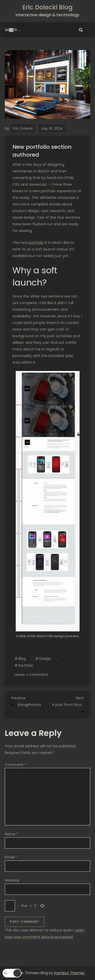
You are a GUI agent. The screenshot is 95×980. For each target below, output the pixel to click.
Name (12, 834)
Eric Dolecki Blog (48, 7)
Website (12, 880)
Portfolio (26, 665)
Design (45, 659)
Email (11, 857)
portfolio (36, 243)
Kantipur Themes (69, 973)
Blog (22, 659)
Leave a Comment (32, 674)
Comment (16, 765)
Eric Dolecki (23, 128)
